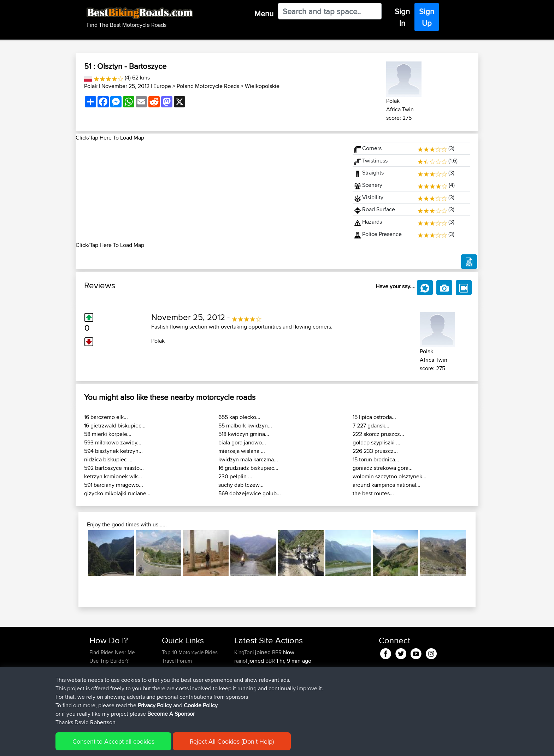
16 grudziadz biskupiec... (248, 468)
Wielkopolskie (262, 86)
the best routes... (373, 493)
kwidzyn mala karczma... (248, 459)
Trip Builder (175, 669)
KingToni (245, 652)
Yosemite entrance (309, 678)
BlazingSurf (248, 669)
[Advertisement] (210, 191)
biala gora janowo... (242, 442)
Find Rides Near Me (112, 652)
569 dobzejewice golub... (250, 493)
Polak (91, 86)
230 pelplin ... (235, 476)
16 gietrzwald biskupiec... (115, 426)
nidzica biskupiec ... (108, 459)
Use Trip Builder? (109, 661)
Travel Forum (177, 661)
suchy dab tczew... (241, 485)
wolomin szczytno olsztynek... (390, 476)
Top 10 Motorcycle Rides (190, 652)
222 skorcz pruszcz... (378, 434)
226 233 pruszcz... (375, 451)
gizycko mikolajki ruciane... (117, 493)
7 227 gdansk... (371, 426)
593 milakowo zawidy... (113, 442)
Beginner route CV (309, 703)
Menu (264, 13)
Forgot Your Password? (116, 678)
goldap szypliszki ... (376, 442)
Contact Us (175, 686)
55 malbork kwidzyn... (245, 426)
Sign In (402, 17)
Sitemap (155, 746)
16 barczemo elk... (106, 417)
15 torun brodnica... (376, 459)
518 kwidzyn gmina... (244, 434)
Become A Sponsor (112, 686)
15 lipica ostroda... (374, 417)
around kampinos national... (387, 485)
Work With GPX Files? (114, 669)
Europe (162, 86)
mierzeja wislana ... (242, 451)
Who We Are (176, 678)
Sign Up (427, 17)
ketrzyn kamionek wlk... (113, 476)
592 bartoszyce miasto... (114, 468)
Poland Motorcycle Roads (208, 86)
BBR (277, 652)
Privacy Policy (184, 746)
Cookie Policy (219, 746)
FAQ (94, 695)
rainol (241, 661)
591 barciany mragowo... (114, 485)
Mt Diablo (299, 669)
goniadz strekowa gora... (383, 468)
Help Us (171, 695)
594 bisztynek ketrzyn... (113, 451)
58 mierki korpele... (108, 434)
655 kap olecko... (239, 417)
